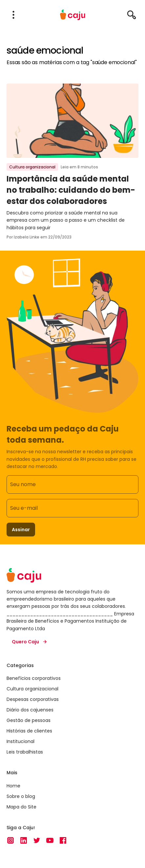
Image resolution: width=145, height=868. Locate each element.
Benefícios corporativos (34, 678)
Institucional (21, 741)
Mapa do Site (21, 807)
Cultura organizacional (32, 167)
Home (13, 786)
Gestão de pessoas (29, 720)
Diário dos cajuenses (30, 710)
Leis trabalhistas (25, 752)
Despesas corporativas (33, 699)
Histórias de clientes (29, 731)
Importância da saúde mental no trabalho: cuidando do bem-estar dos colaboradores (71, 190)
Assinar (21, 530)
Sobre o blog (21, 796)
